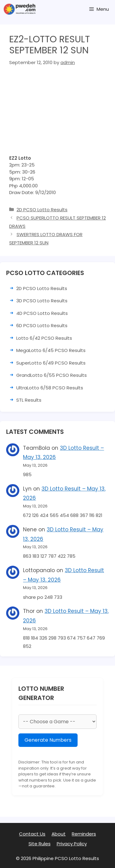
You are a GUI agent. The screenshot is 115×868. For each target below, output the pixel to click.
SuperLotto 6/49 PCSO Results (51, 363)
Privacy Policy (72, 844)
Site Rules (40, 844)
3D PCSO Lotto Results (42, 301)
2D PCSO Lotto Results (42, 210)
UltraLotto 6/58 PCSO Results (50, 388)
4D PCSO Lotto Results (42, 313)
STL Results (29, 400)
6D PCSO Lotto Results (42, 325)
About (59, 834)
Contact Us (32, 834)
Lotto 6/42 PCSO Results (44, 338)
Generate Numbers (48, 740)
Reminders (84, 834)
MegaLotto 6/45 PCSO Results (51, 350)
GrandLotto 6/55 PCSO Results (52, 375)
